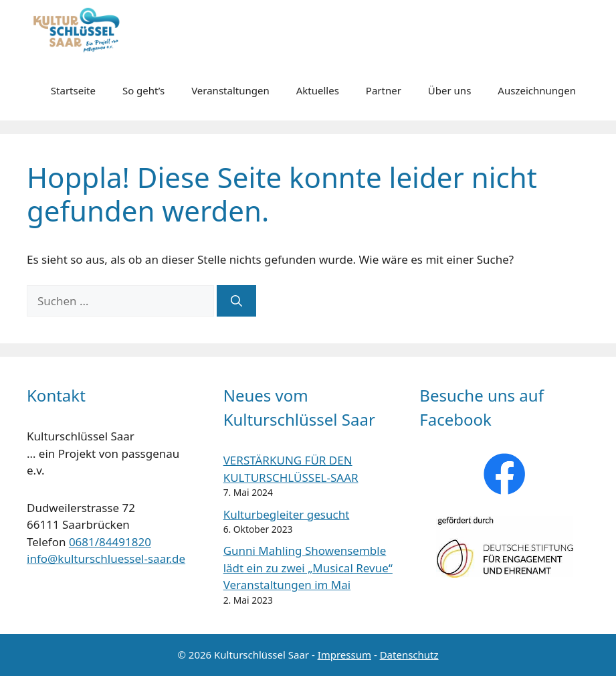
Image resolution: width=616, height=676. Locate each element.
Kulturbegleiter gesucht (287, 514)
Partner (384, 90)
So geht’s (143, 90)
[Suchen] (236, 301)
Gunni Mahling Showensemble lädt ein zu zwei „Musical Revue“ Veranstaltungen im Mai (308, 568)
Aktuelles (318, 90)
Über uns (449, 90)
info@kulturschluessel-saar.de (106, 559)
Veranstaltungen (230, 90)
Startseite (73, 90)
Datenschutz (409, 655)
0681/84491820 (110, 542)
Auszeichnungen (537, 90)
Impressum (344, 655)
